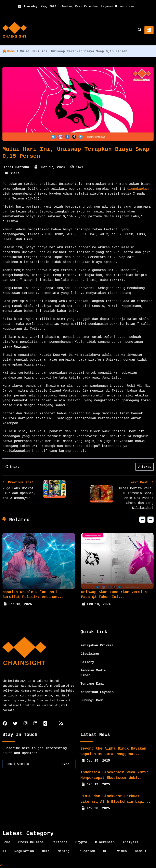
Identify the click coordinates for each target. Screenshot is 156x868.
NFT (106, 851)
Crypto (81, 842)
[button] (142, 520)
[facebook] (5, 724)
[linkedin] (35, 724)
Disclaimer (90, 654)
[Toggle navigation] (149, 30)
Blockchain (105, 842)
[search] (140, 30)
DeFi (46, 851)
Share (12, 173)
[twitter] (15, 724)
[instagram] (25, 724)
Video (122, 851)
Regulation (24, 851)
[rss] (61, 724)
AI (4, 851)
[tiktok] (45, 724)
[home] (15, 30)
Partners (59, 842)
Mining (64, 851)
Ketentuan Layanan (99, 7)
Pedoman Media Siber (93, 673)
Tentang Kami (72, 7)
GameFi (141, 851)
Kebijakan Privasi (97, 646)
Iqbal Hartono (16, 167)
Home (9, 51)
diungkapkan (138, 189)
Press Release (31, 842)
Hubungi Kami (125, 7)
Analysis (131, 842)
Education (86, 851)
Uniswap (145, 467)
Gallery (87, 662)
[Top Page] (1, 866)
